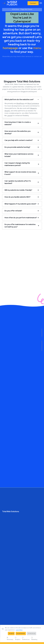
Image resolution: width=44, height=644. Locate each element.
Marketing (34, 639)
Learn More (19, 630)
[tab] (22, 99)
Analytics (18, 639)
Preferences (26, 639)
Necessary (10, 639)
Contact (33, 3)
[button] (41, 3)
